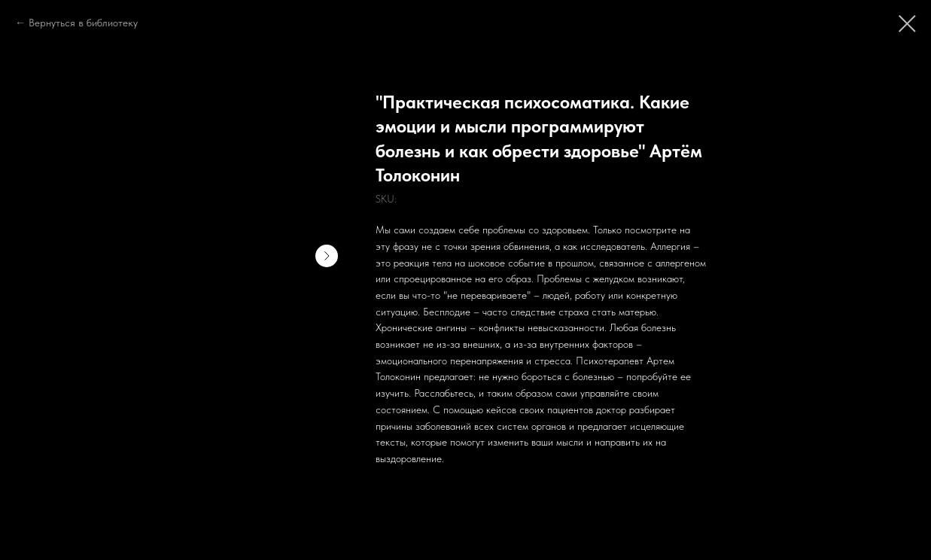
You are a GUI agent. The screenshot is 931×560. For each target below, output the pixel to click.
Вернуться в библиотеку (83, 23)
